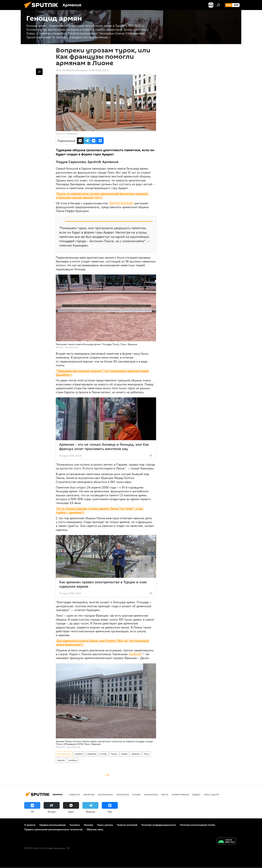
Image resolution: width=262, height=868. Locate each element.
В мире (104, 754)
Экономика (105, 794)
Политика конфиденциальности (159, 825)
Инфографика (180, 794)
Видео (196, 794)
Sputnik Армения (121, 203)
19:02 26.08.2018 (65, 70)
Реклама (88, 825)
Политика (123, 794)
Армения (135, 654)
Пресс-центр (211, 794)
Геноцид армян (64, 754)
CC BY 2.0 (60, 134)
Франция (136, 754)
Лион (146, 754)
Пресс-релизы (105, 825)
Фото (165, 794)
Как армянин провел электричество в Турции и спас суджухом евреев (103, 584)
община (61, 760)
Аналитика (151, 794)
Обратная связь (95, 829)
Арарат (124, 754)
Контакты (75, 825)
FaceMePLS (72, 134)
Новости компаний (127, 825)
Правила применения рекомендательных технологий (53, 829)
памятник (73, 760)
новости (74, 794)
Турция (114, 754)
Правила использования (53, 825)
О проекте (30, 825)
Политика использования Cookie (198, 825)
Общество (92, 754)
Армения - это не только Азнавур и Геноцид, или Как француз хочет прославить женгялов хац (104, 447)
